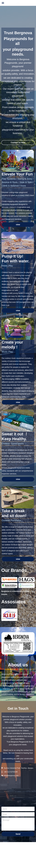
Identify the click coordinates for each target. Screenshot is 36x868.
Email (5, 815)
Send (18, 835)
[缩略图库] (9, 580)
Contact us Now (18, 143)
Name (5, 810)
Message (6, 821)
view (18, 225)
